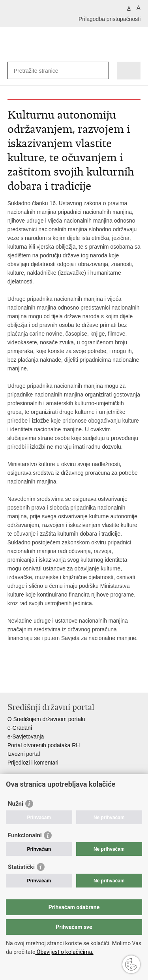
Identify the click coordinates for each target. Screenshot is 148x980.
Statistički (21, 867)
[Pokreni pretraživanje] (101, 71)
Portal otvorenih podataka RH (44, 745)
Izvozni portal (24, 754)
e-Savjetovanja (26, 736)
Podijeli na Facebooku (29, 680)
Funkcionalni (25, 835)
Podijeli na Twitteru (46, 680)
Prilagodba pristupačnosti (110, 19)
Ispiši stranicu (12, 680)
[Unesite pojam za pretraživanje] (42, 71)
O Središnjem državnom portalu (46, 719)
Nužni (16, 804)
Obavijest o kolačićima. (64, 952)
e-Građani (20, 728)
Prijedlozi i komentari (33, 763)
